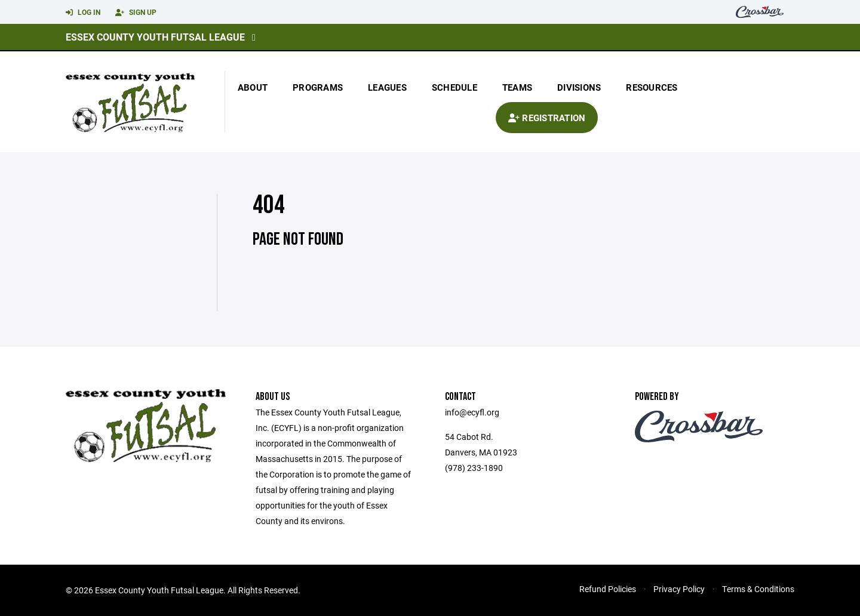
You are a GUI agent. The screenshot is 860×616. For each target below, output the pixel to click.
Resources (652, 87)
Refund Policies (608, 589)
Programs (318, 87)
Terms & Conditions (758, 589)
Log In (83, 13)
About (253, 87)
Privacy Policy (679, 589)
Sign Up (136, 13)
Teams (517, 87)
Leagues (387, 87)
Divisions (579, 87)
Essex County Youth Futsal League (155, 37)
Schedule (454, 87)
